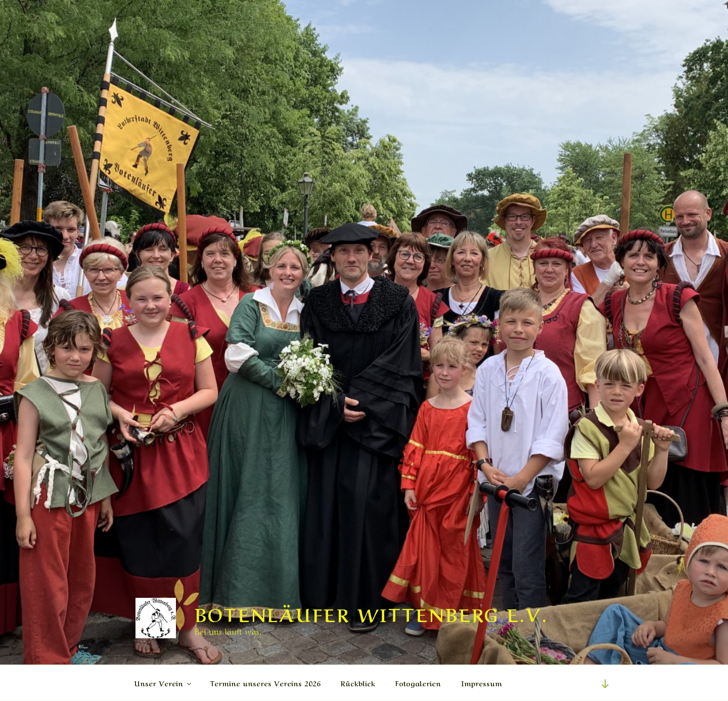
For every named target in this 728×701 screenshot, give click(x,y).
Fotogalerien (418, 683)
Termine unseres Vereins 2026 (265, 683)
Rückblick (358, 683)
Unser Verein (164, 683)
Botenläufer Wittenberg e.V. (371, 613)
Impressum (482, 683)
